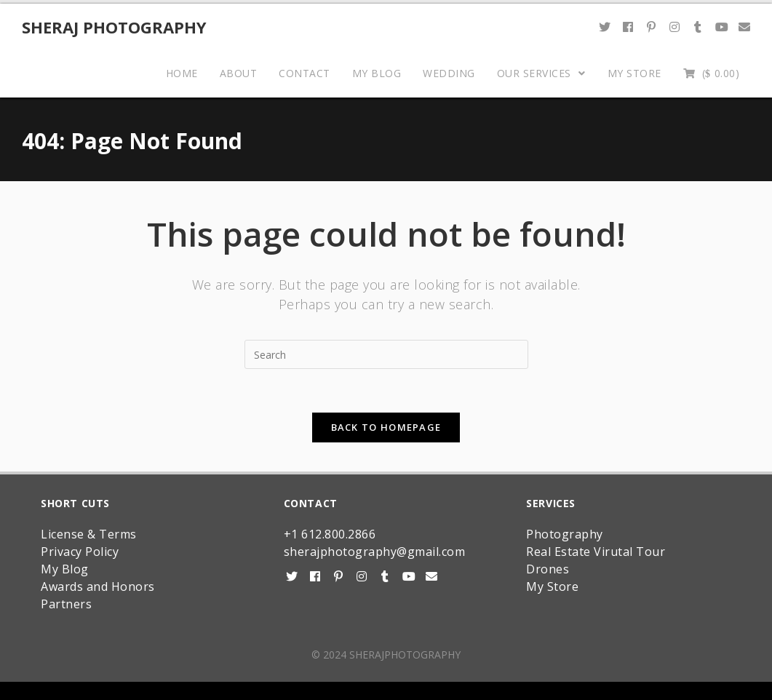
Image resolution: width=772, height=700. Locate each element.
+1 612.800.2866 (330, 534)
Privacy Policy (80, 552)
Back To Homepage (386, 427)
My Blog (65, 569)
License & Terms (89, 534)
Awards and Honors (98, 586)
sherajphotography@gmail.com (375, 552)
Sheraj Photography (114, 27)
